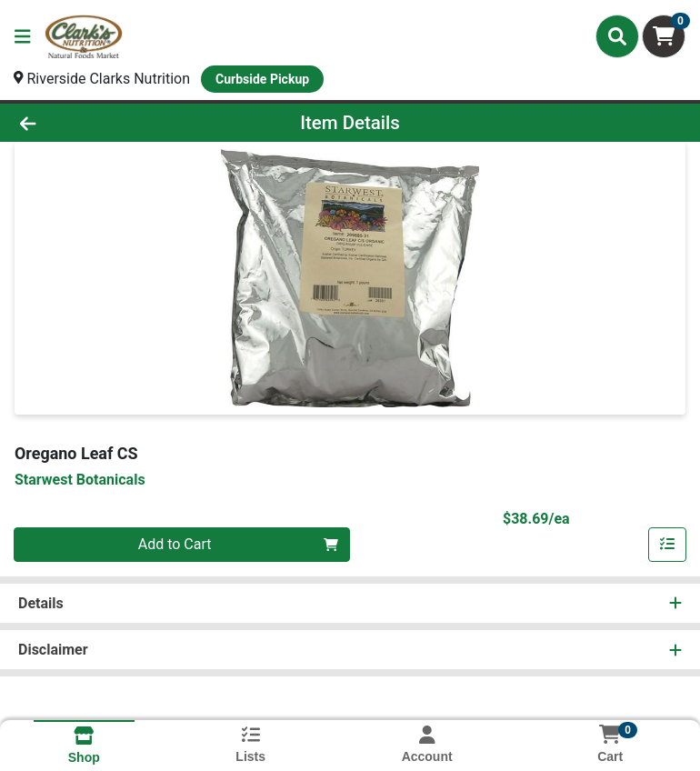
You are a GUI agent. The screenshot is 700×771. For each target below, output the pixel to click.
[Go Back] (99, 123)
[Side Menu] (23, 36)
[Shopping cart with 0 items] (664, 36)
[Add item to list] (667, 545)
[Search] (617, 36)
